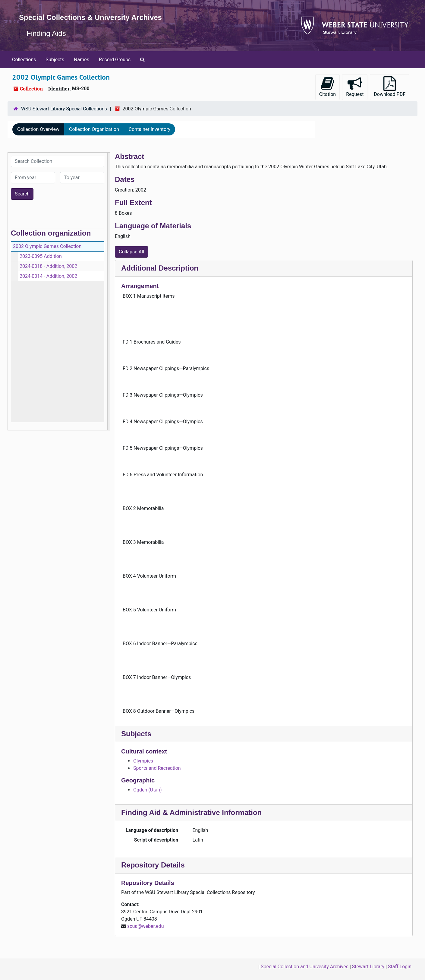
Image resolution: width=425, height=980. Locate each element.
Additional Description (160, 268)
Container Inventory (150, 129)
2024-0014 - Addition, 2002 (48, 276)
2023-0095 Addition (41, 256)
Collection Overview (38, 129)
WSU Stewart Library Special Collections (64, 109)
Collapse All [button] (131, 252)
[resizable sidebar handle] (109, 292)
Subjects (55, 60)
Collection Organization (94, 129)
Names (82, 60)
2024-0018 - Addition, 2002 (48, 266)
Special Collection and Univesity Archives (305, 967)
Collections (24, 60)
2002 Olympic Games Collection (47, 246)
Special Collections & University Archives (90, 17)
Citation (327, 87)
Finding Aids (46, 33)
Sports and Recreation (157, 768)
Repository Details (153, 865)
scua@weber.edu (146, 926)
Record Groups (115, 60)
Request (355, 87)
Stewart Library (368, 967)
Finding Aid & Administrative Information (191, 812)
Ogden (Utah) (147, 790)
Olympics (143, 761)
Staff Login (400, 967)
